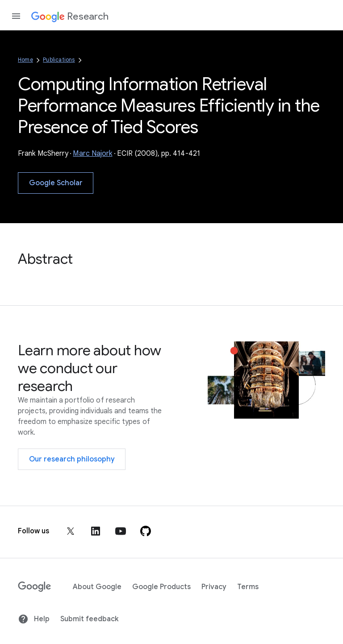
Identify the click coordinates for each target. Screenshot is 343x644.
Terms (248, 587)
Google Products (161, 587)
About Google (97, 587)
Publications (59, 60)
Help (34, 619)
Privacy (214, 587)
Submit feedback (89, 619)
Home (25, 60)
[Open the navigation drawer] (16, 16)
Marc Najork (92, 154)
